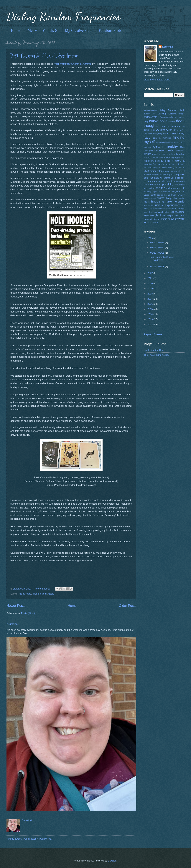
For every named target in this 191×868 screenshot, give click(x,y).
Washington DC (166, 212)
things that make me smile (167, 201)
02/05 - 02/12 (158, 248)
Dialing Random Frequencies (63, 16)
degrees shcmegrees (173, 126)
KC (145, 168)
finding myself (40, 594)
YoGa (155, 223)
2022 (150, 273)
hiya (173, 154)
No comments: (43, 589)
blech (182, 110)
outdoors (180, 181)
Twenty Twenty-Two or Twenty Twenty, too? (29, 839)
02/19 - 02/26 (158, 243)
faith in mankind (162, 138)
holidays (148, 157)
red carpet (180, 185)
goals (51, 594)
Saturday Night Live (153, 192)
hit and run (164, 154)
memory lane (157, 171)
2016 (150, 304)
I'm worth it (178, 161)
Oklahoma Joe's (168, 178)
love (146, 171)
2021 (150, 278)
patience (148, 185)
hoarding (180, 154)
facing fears (25, 594)
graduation (180, 151)
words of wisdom (152, 219)
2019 (150, 288)
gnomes (160, 150)
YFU (150, 223)
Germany (148, 147)
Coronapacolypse (168, 117)
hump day (169, 157)
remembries (149, 188)
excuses (171, 133)
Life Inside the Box (154, 350)
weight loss (158, 215)
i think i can (162, 161)
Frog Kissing (175, 142)
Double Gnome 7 (167, 130)
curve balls (158, 121)
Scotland (167, 192)
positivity (168, 184)
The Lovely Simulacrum (156, 355)
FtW (183, 142)
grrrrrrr (147, 154)
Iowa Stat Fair (150, 164)
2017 (150, 299)
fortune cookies (162, 142)
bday (163, 110)
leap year (172, 168)
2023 (150, 238)
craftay (182, 117)
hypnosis (179, 157)
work (181, 219)
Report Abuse (153, 334)
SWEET (161, 198)
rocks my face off (175, 188)
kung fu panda (160, 168)
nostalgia (154, 178)
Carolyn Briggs (177, 114)
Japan (167, 164)
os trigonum (150, 181)
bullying (162, 114)
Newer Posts (16, 606)
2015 (150, 309)
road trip (160, 188)
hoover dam (158, 157)
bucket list (149, 114)
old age (181, 178)
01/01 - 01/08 (158, 267)
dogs (153, 130)
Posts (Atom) (28, 613)
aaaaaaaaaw (151, 110)
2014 (150, 314)
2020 (150, 283)
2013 (150, 319)
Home (15, 30)
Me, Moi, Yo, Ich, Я (43, 30)
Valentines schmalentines (160, 209)
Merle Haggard (171, 171)
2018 (150, 294)
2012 (150, 324)
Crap (146, 122)
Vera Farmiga (178, 209)
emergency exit (159, 133)
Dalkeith (172, 122)
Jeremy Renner (178, 164)
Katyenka (168, 47)
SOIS (153, 195)
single (175, 192)
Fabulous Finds (110, 30)
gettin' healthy (166, 146)
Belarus (172, 110)
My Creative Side (78, 30)
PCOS (158, 185)
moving (175, 174)
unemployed (149, 205)
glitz (151, 151)
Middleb (156, 175)
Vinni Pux (148, 212)
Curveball (13, 624)
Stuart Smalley (178, 195)
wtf (146, 222)
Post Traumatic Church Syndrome (44, 56)
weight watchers (176, 215)
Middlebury (165, 174)
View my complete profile (157, 80)
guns (155, 154)
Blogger (112, 861)
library (181, 167)
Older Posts (128, 606)
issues (160, 164)
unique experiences (168, 205)
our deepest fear (166, 181)
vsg (155, 212)
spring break (163, 195)
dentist (146, 130)
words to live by (169, 219)
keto (150, 168)
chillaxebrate (150, 117)
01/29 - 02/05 (158, 253)
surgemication (150, 198)
